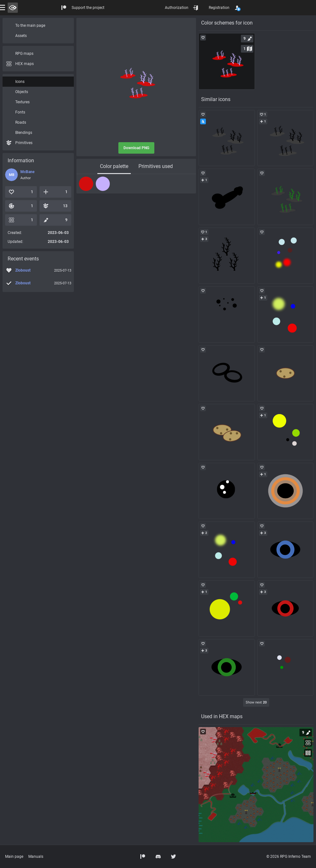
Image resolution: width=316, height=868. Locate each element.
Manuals (36, 857)
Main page (14, 857)
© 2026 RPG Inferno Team (289, 857)
